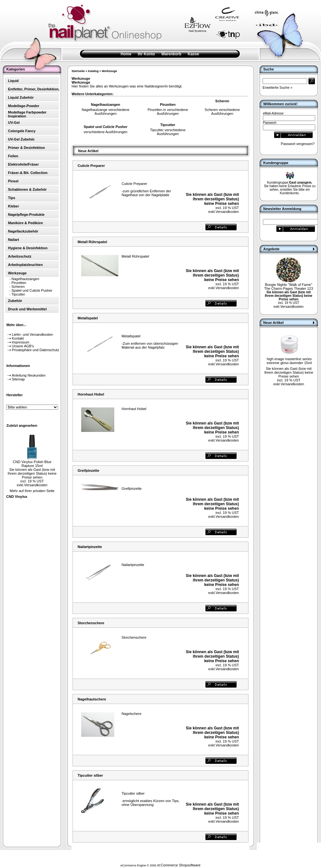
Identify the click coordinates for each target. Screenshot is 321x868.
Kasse (193, 54)
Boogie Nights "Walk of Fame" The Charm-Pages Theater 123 (289, 287)
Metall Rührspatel (92, 242)
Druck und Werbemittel (27, 309)
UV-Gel (14, 123)
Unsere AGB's (23, 346)
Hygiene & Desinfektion (28, 248)
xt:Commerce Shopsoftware (179, 865)
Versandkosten (36, 485)
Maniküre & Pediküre (26, 223)
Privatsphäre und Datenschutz (35, 350)
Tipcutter (18, 294)
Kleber (13, 206)
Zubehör (15, 301)
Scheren (18, 287)
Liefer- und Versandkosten (32, 334)
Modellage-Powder (24, 106)
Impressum (21, 342)
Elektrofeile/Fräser (23, 164)
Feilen (13, 156)
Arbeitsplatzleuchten (25, 265)
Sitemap (18, 379)
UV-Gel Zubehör (21, 139)
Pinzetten (19, 283)
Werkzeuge (109, 71)
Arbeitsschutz (20, 256)
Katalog (93, 71)
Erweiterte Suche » (278, 87)
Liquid (13, 81)
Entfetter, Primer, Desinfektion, (34, 89)
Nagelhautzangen (25, 279)
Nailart (13, 240)
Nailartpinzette (90, 547)
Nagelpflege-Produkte (26, 215)
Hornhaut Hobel (91, 394)
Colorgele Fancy (22, 131)
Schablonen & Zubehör (27, 189)
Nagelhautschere (92, 699)
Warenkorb (171, 54)
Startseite (78, 71)
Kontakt (18, 338)
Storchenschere (91, 623)
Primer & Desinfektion (26, 148)
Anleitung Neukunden (29, 375)
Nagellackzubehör (23, 231)
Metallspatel (88, 318)
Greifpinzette (88, 471)
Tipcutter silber (90, 775)
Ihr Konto (146, 54)
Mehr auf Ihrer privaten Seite (32, 491)
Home (126, 54)
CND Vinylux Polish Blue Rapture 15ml (32, 464)
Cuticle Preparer (91, 166)
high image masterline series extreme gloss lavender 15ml (289, 361)
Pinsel (13, 181)
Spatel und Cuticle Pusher (32, 290)
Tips (12, 198)
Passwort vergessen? (298, 144)
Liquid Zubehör (21, 97)
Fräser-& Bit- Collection (28, 173)
